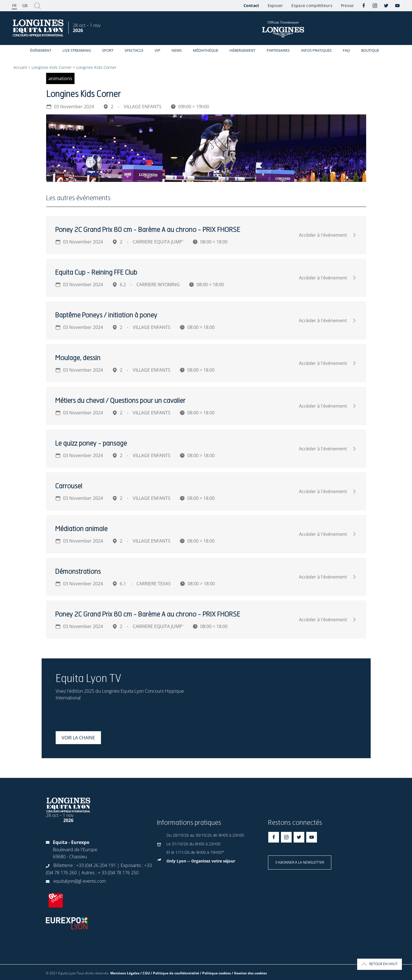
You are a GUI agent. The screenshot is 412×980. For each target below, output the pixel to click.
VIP (157, 50)
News (177, 50)
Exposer (275, 5)
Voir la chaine (78, 738)
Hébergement (242, 50)
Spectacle (134, 50)
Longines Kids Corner (52, 67)
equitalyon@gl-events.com (80, 881)
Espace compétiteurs (312, 5)
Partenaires (278, 50)
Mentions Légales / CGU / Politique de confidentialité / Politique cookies (171, 973)
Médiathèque (206, 50)
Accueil (20, 67)
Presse (347, 5)
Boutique (370, 50)
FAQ (346, 50)
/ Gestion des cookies (249, 973)
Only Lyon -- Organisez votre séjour (201, 861)
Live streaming (77, 50)
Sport (108, 50)
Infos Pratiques (316, 50)
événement (41, 50)
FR (14, 5)
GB (25, 5)
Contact (251, 5)
